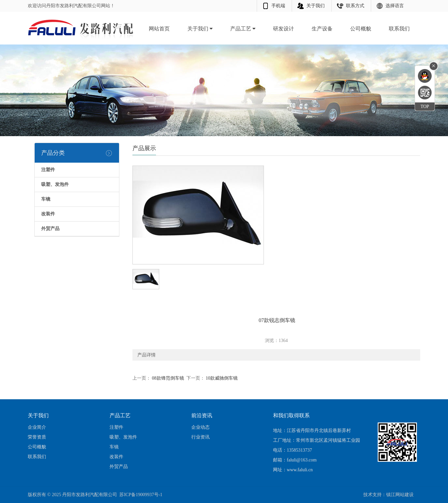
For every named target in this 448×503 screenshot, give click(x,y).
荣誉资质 (37, 437)
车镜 (114, 447)
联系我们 (399, 29)
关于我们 (316, 6)
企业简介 (37, 427)
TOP (425, 107)
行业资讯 (200, 437)
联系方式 (355, 6)
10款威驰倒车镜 (221, 378)
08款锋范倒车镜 (167, 378)
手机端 (278, 6)
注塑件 (116, 427)
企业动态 (200, 427)
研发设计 (284, 29)
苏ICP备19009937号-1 (141, 495)
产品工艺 (243, 29)
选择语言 (395, 6)
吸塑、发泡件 (123, 437)
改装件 (116, 457)
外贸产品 (119, 467)
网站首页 (159, 29)
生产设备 (322, 29)
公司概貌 (361, 29)
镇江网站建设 (400, 495)
